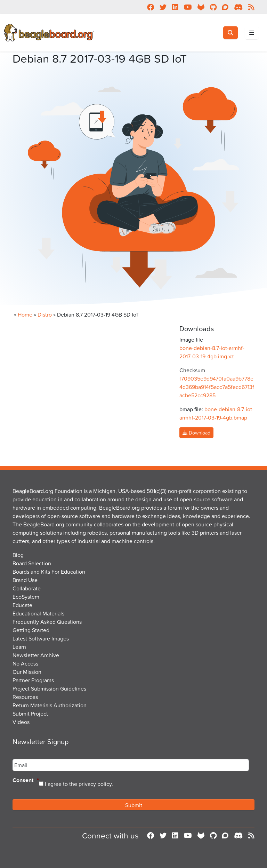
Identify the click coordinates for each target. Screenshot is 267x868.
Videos (21, 722)
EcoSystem (26, 597)
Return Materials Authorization (50, 705)
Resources (25, 697)
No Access (25, 663)
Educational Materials (38, 613)
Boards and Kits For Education (49, 572)
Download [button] (196, 433)
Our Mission (27, 672)
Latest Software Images (41, 638)
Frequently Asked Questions (47, 622)
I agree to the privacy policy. (79, 784)
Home (25, 314)
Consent (26, 781)
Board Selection (32, 563)
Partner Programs (33, 680)
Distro (45, 314)
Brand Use (25, 580)
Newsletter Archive (36, 655)
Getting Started (31, 630)
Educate (22, 605)
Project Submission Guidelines (49, 688)
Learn (19, 647)
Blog (18, 555)
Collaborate (27, 588)
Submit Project (30, 714)
